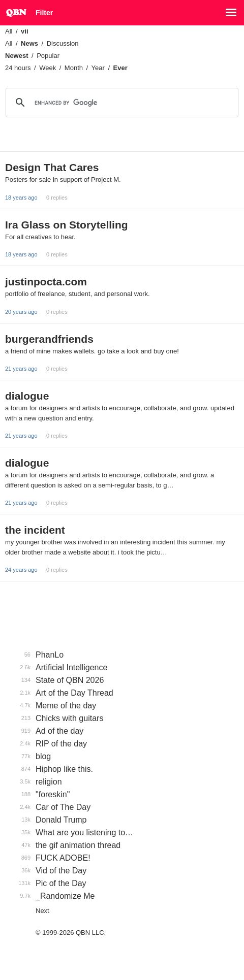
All (9, 31)
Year (98, 68)
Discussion (63, 43)
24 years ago (21, 570)
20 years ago (21, 312)
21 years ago (21, 369)
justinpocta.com (46, 282)
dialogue (27, 396)
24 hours (18, 68)
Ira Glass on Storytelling (67, 225)
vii (24, 31)
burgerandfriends (49, 339)
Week (48, 68)
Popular (48, 56)
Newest (17, 56)
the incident (35, 530)
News (29, 43)
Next (42, 911)
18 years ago (21, 198)
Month (74, 68)
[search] (120, 103)
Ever (120, 68)
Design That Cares (52, 167)
